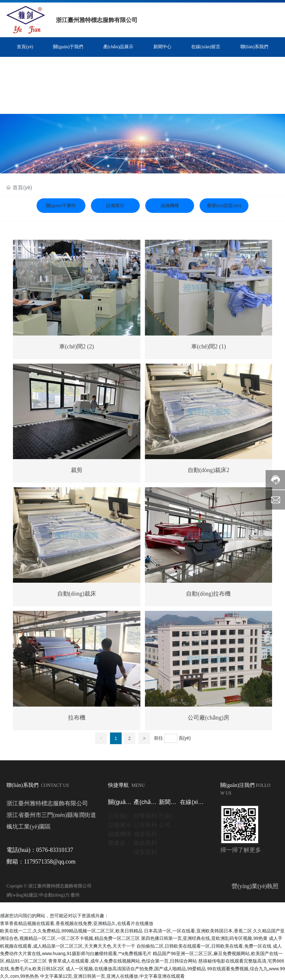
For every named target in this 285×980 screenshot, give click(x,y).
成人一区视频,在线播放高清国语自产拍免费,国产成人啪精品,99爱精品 (136, 969)
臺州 (75, 895)
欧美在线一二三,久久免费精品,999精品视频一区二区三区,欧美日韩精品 (71, 931)
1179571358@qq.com (50, 862)
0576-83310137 (55, 850)
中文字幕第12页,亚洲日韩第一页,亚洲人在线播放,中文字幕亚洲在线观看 (112, 976)
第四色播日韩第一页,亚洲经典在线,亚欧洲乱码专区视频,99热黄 (204, 938)
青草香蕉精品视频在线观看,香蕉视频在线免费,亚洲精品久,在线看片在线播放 (77, 923)
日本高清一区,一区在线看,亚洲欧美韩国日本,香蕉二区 (198, 931)
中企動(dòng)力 (54, 895)
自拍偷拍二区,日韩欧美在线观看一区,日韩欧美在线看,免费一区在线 (204, 946)
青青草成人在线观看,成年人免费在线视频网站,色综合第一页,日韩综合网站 (123, 961)
